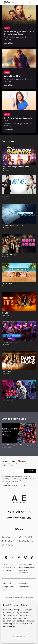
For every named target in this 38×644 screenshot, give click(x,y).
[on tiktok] (32, 557)
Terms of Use (15, 485)
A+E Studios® (6, 571)
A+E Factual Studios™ (9, 567)
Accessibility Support (26, 564)
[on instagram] (26, 557)
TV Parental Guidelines (27, 567)
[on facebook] (6, 557)
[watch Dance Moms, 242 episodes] (19, 364)
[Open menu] (13, 2)
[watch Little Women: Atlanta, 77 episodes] (19, 335)
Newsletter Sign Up (8, 541)
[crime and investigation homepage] (24, 519)
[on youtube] (19, 557)
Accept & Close (19, 637)
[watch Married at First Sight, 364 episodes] (19, 247)
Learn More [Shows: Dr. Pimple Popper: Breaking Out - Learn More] (9, 130)
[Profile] (35, 2)
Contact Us (24, 485)
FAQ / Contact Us (7, 545)
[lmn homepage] (18, 513)
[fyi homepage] (23, 513)
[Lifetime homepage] (19, 530)
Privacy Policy (6, 485)
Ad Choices (5, 590)
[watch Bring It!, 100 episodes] (19, 306)
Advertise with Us (7, 564)
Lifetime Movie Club (26, 537)
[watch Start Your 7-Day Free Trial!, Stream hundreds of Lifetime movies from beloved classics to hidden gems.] (19, 437)
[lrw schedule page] (29, 519)
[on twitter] (13, 557)
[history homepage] (13, 513)
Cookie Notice (24, 587)
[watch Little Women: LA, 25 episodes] (19, 277)
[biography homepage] (14, 519)
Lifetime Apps (6, 537)
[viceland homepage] (28, 513)
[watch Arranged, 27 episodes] (19, 189)
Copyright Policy (7, 587)
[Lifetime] (6, 2)
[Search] (30, 2)
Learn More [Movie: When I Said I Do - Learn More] (9, 85)
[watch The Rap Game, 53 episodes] (19, 394)
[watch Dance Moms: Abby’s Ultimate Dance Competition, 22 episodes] (19, 160)
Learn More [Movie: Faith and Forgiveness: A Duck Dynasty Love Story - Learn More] (9, 43)
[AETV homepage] (9, 513)
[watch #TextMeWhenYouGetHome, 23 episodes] (19, 218)
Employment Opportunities (24, 571)
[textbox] (13, 471)
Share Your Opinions (26, 541)
